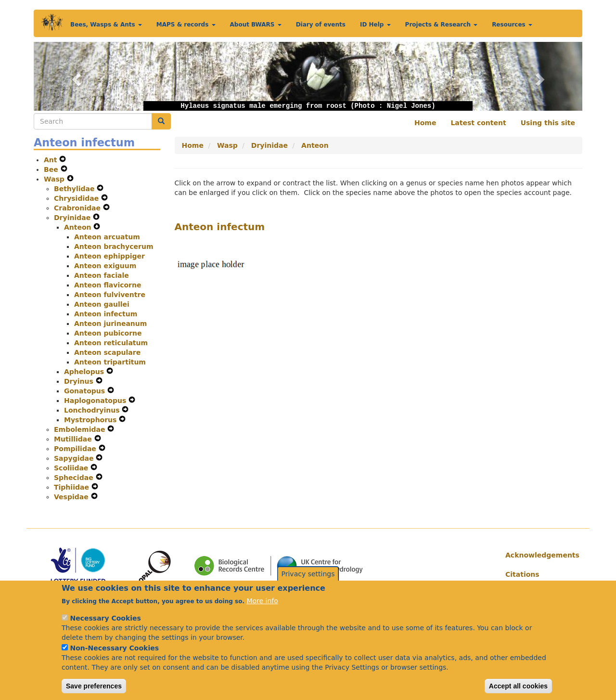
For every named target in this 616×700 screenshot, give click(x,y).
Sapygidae (75, 458)
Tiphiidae (73, 487)
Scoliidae (72, 468)
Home (425, 123)
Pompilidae (76, 449)
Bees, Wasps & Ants (106, 25)
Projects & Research (442, 25)
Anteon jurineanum (110, 324)
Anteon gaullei (102, 304)
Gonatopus (86, 391)
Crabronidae (78, 208)
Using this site (548, 123)
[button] (75, 76)
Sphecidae (75, 478)
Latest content (478, 123)
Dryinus (80, 381)
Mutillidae (74, 439)
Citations (522, 574)
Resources (512, 25)
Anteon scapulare (107, 352)
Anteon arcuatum (107, 237)
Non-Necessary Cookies (114, 659)
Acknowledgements (540, 555)
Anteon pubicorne (108, 333)
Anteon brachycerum (114, 246)
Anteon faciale (102, 275)
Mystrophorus (91, 420)
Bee (52, 169)
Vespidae (72, 497)
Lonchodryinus (93, 410)
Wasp (55, 179)
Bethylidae (75, 189)
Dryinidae (73, 218)
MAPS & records (186, 25)
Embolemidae (81, 429)
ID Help (375, 25)
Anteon (79, 227)
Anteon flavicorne (108, 285)
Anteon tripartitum (110, 362)
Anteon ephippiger (109, 256)
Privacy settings (308, 585)
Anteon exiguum (105, 266)
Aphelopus (85, 372)
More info (262, 612)
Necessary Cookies (105, 629)
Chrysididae (77, 198)
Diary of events (321, 25)
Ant (51, 160)
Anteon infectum (106, 314)
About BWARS (256, 25)
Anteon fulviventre (110, 295)
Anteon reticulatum (111, 343)
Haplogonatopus (96, 401)
